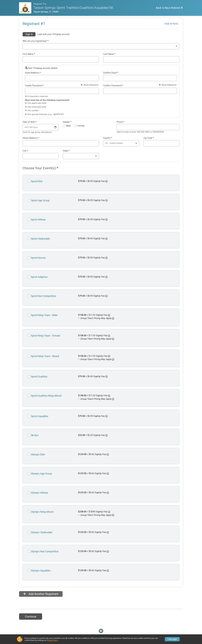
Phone (120, 122)
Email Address (33, 73)
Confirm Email (111, 73)
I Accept (172, 639)
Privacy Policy (52, 640)
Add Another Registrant (41, 594)
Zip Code (149, 138)
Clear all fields (171, 24)
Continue (31, 617)
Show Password (89, 85)
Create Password (34, 86)
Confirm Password (113, 86)
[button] (113, 318)
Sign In (29, 34)
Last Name (109, 54)
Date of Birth (30, 122)
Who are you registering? (36, 41)
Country (108, 138)
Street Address (31, 138)
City (25, 151)
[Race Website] (26, 8)
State (66, 151)
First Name (29, 54)
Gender (67, 122)
